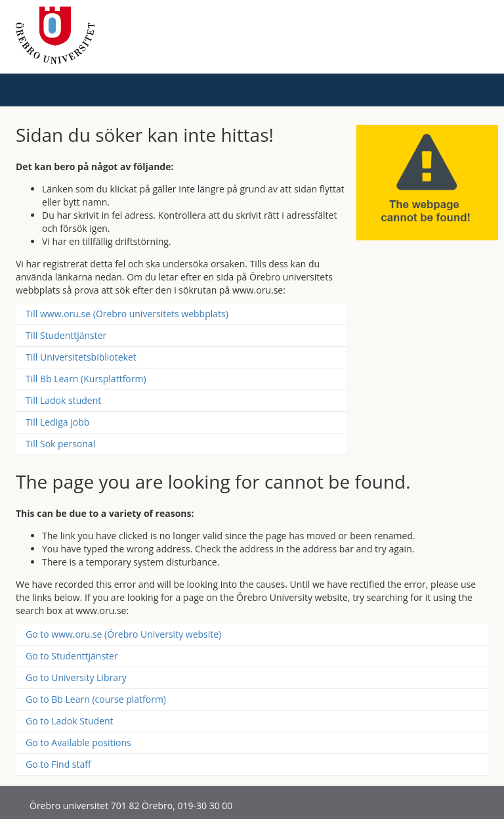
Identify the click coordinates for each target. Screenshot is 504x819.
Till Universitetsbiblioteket (81, 357)
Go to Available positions (78, 742)
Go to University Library (76, 677)
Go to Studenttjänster (72, 656)
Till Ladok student (63, 400)
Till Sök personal (60, 444)
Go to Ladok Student (70, 721)
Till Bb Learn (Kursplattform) (86, 379)
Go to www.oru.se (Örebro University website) (123, 634)
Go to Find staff (58, 764)
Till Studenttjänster (66, 335)
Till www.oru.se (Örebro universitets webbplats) (127, 314)
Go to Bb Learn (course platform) (96, 699)
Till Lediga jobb (57, 422)
